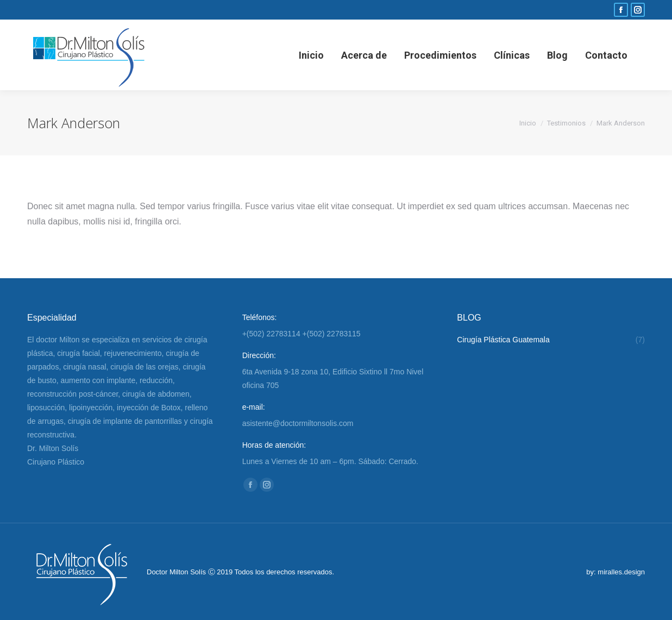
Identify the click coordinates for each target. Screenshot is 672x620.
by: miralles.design (616, 572)
